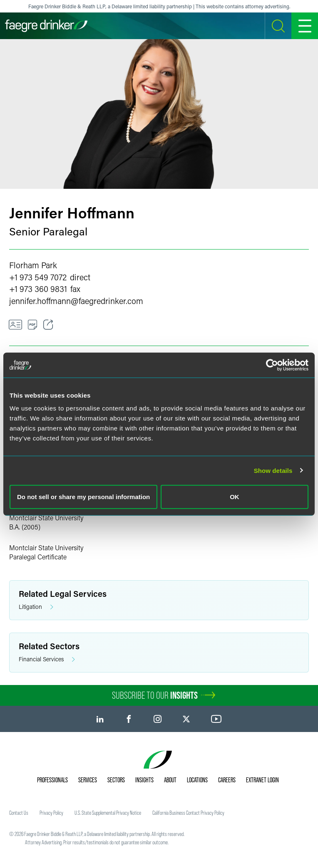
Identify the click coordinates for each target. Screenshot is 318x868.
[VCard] (15, 325)
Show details (273, 470)
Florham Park (33, 265)
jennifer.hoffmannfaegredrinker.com (76, 301)
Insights (144, 780)
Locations (197, 780)
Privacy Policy (51, 813)
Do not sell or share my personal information (83, 497)
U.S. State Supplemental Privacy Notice (108, 813)
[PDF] (33, 325)
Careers (227, 780)
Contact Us (19, 813)
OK (235, 497)
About (170, 780)
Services (88, 780)
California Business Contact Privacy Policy (188, 813)
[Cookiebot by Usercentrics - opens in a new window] (272, 365)
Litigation (36, 607)
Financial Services (47, 659)
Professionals (52, 780)
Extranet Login (262, 780)
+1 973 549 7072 (38, 277)
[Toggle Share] (48, 325)
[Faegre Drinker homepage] (46, 26)
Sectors (116, 780)
